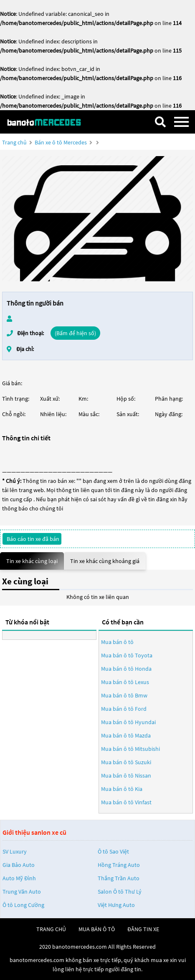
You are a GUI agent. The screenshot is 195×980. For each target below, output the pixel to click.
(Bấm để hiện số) (75, 333)
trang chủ (51, 929)
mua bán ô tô (97, 929)
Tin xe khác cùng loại (32, 561)
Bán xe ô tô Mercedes (61, 142)
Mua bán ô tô (117, 642)
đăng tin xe (143, 929)
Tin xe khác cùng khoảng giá (105, 561)
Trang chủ (14, 142)
